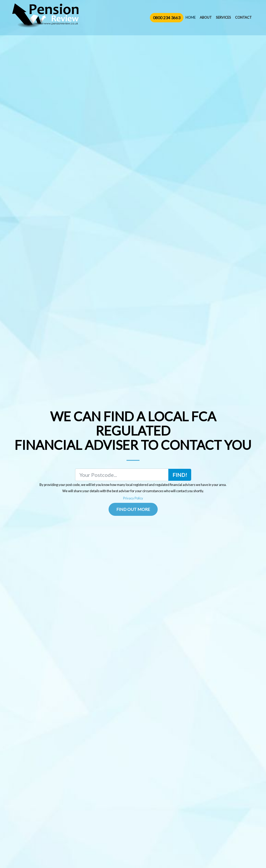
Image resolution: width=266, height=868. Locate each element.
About (206, 17)
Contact (243, 17)
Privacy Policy (133, 498)
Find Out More (133, 509)
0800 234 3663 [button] (167, 18)
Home (191, 17)
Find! (180, 475)
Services (223, 17)
